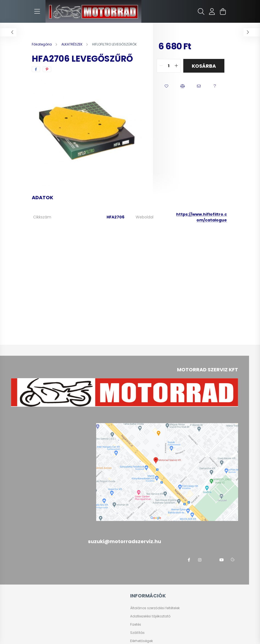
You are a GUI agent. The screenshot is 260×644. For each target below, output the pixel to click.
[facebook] (36, 69)
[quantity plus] (176, 66)
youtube (222, 560)
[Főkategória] (42, 44)
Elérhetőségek (142, 641)
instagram (200, 560)
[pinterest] (47, 69)
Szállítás (137, 633)
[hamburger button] (37, 12)
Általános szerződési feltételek (155, 608)
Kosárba (204, 66)
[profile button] (212, 12)
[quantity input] (169, 66)
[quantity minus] (161, 66)
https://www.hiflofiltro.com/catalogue (202, 217)
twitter (211, 560)
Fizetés (136, 625)
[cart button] (223, 12)
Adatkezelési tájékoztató (150, 616)
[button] (166, 86)
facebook (189, 560)
